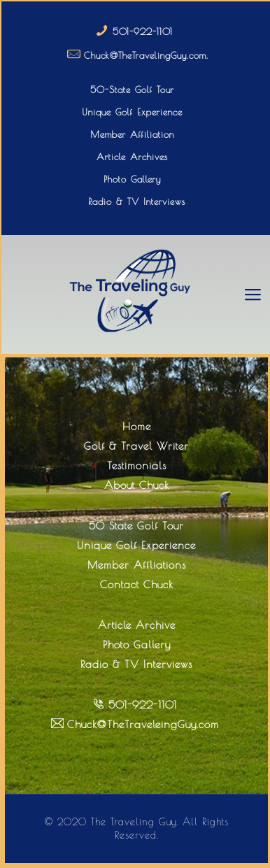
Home (137, 426)
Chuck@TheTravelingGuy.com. (146, 55)
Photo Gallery (132, 179)
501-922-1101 (143, 31)
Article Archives (132, 157)
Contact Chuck (137, 584)
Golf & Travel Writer (136, 446)
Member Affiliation (132, 134)
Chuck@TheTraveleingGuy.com (143, 724)
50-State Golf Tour (132, 90)
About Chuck (137, 485)
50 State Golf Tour (136, 526)
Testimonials (137, 465)
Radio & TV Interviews (137, 201)
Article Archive (137, 625)
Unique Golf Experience (132, 112)
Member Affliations (137, 565)
